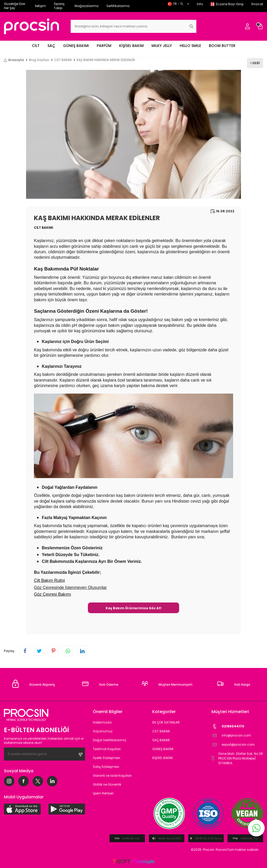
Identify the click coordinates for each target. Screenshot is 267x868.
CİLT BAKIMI (63, 60)
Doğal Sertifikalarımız (110, 740)
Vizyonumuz (103, 731)
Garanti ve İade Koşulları (112, 776)
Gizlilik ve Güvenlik (107, 784)
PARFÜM (104, 46)
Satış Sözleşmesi (106, 767)
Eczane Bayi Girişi (230, 4)
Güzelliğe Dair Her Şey (15, 6)
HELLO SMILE (190, 46)
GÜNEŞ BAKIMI (76, 46)
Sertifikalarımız (118, 6)
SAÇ (51, 46)
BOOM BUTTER (222, 46)
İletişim (40, 6)
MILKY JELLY (162, 46)
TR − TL (178, 4)
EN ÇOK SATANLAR (166, 722)
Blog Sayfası (39, 60)
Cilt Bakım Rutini (49, 580)
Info (200, 4)
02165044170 (228, 727)
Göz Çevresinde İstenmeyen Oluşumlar (70, 587)
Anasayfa (14, 60)
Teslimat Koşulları (107, 749)
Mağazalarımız (87, 6)
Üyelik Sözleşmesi (107, 758)
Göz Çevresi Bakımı (52, 594)
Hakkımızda (102, 722)
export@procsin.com (233, 745)
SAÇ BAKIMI (161, 740)
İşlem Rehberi (103, 793)
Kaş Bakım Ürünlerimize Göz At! (133, 608)
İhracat (257, 4)
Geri (255, 63)
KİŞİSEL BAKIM (131, 46)
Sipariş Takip (59, 6)
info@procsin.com (231, 736)
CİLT (36, 46)
